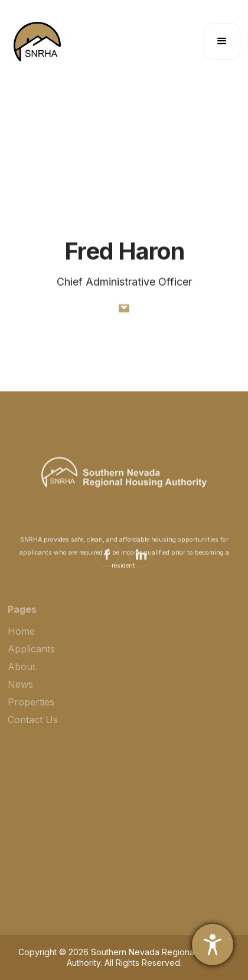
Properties (31, 707)
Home (21, 636)
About (22, 672)
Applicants (31, 654)
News (20, 690)
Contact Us (33, 725)
